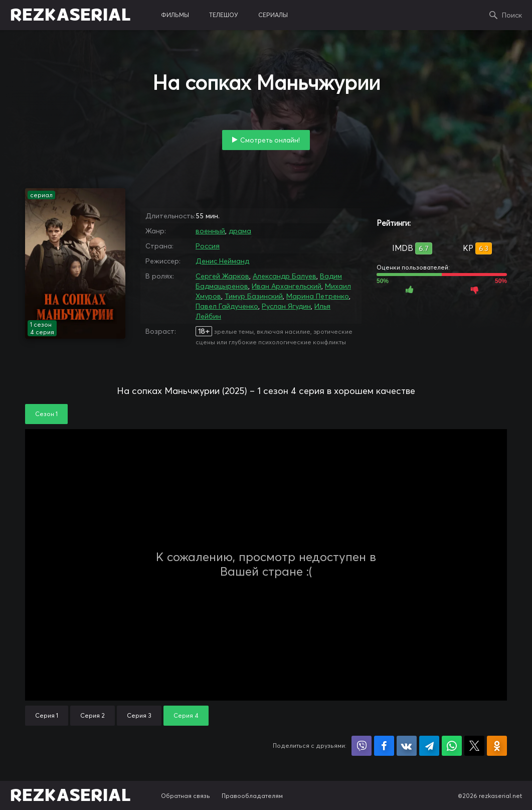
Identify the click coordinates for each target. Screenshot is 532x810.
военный (210, 231)
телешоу (224, 15)
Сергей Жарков (222, 276)
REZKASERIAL (70, 15)
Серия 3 (139, 715)
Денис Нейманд (222, 261)
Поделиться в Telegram (429, 746)
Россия (208, 246)
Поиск (512, 15)
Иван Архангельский (287, 286)
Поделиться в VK (407, 746)
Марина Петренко (318, 296)
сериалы (273, 15)
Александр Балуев (285, 276)
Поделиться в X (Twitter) (474, 746)
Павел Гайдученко (227, 306)
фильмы (175, 15)
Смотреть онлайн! (270, 140)
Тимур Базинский (254, 296)
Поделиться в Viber (362, 746)
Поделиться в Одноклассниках (497, 746)
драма (240, 231)
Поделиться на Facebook (384, 746)
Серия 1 (47, 715)
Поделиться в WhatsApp (452, 746)
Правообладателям (252, 796)
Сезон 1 (46, 414)
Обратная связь (186, 796)
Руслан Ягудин (286, 306)
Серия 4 (186, 715)
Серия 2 (93, 715)
